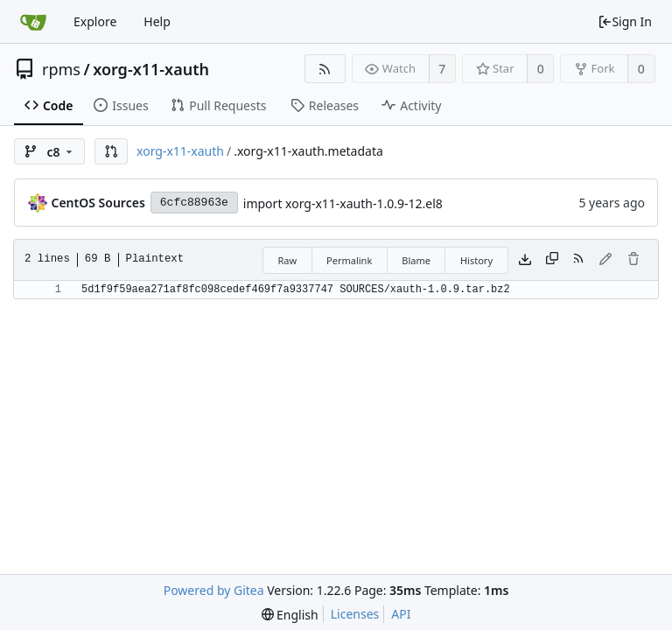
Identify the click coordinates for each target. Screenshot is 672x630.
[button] (111, 151)
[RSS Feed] (325, 69)
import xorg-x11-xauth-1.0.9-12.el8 (343, 203)
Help (157, 21)
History (476, 260)
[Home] (33, 22)
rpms (61, 69)
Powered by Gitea (214, 590)
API (401, 614)
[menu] (290, 615)
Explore (95, 21)
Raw (287, 260)
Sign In (625, 21)
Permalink (349, 260)
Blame (416, 260)
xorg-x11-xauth (151, 69)
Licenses (355, 614)
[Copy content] (552, 260)
